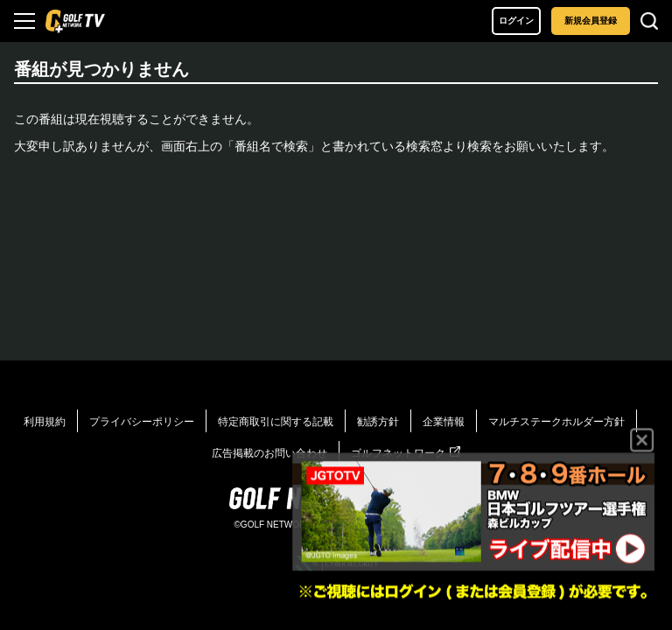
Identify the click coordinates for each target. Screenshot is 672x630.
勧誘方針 (378, 422)
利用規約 (45, 422)
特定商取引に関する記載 (276, 422)
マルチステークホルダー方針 (556, 422)
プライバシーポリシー (142, 422)
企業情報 (444, 422)
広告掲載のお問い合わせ (269, 453)
